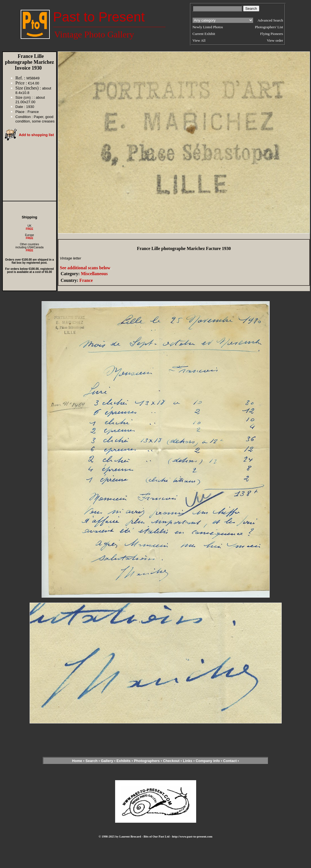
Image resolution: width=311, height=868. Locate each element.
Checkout (171, 761)
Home (77, 761)
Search (92, 761)
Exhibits (124, 761)
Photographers (147, 761)
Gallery (107, 761)
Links (187, 761)
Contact (230, 761)
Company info (208, 761)
